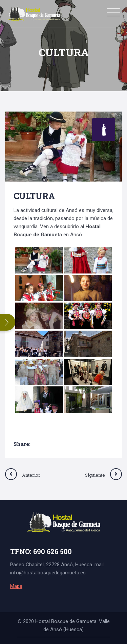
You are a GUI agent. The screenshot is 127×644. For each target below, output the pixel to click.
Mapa (16, 586)
